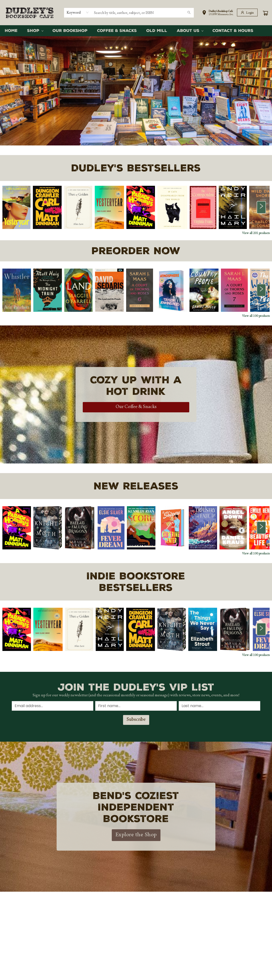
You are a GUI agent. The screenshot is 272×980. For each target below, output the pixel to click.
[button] (218, 13)
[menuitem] (11, 31)
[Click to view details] (16, 207)
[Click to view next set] (261, 207)
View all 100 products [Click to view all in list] (256, 316)
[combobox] (78, 12)
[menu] (136, 31)
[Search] (189, 13)
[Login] (247, 12)
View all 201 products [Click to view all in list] (256, 233)
